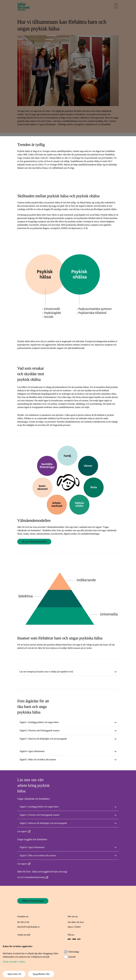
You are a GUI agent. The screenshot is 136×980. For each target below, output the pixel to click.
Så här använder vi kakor (14, 962)
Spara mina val (14, 974)
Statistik (72, 957)
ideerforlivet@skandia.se (28, 927)
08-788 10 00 (23, 922)
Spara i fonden (74, 927)
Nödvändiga (74, 952)
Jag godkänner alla (41, 974)
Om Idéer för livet (76, 922)
